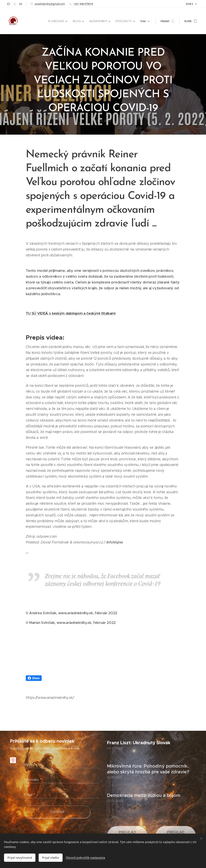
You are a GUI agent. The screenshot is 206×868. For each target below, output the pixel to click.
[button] (168, 21)
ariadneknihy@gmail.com (50, 4)
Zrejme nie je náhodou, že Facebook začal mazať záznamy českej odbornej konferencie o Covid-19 (103, 580)
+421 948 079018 (83, 4)
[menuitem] (37, 21)
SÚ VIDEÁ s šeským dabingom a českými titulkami (73, 313)
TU (28, 313)
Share (34, 678)
